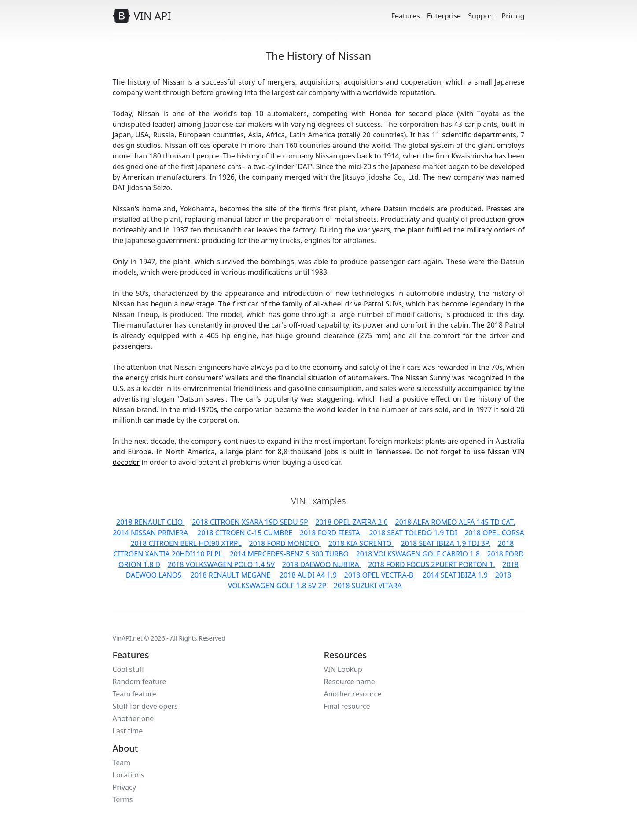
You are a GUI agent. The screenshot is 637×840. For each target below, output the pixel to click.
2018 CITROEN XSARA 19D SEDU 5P (250, 522)
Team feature (134, 694)
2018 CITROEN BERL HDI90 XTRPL (186, 543)
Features (406, 16)
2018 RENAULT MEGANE (231, 575)
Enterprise (444, 16)
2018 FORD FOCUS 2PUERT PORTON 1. (431, 564)
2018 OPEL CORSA (494, 533)
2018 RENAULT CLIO (150, 522)
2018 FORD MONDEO (285, 543)
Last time (128, 731)
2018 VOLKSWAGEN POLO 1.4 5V (221, 564)
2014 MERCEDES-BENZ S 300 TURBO (289, 554)
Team (122, 763)
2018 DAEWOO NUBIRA (322, 564)
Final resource (347, 706)
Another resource (353, 694)
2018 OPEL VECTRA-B (380, 575)
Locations (129, 775)
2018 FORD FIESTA (331, 533)
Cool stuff (129, 669)
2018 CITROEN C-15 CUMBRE (245, 533)
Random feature (140, 682)
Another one (133, 718)
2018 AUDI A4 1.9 (308, 575)
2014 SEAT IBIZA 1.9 (455, 575)
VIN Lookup (343, 669)
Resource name (350, 682)
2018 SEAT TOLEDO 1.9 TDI (413, 533)
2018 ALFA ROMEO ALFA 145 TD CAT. (455, 522)
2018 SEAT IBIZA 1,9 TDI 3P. (446, 543)
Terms (123, 799)
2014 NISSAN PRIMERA (151, 533)
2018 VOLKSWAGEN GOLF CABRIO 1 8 (418, 554)
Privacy (124, 787)
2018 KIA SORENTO (361, 543)
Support (481, 16)
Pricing (513, 16)
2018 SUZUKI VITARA (369, 586)
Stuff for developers (145, 706)
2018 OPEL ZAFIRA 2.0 (351, 522)
